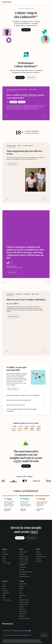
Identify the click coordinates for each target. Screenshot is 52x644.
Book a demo (26, 30)
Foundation (21, 588)
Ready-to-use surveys (24, 557)
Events (4, 588)
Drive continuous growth (40, 509)
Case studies (5, 591)
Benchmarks (38, 559)
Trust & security (22, 595)
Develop (4, 561)
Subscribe (44, 635)
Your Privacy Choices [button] (24, 631)
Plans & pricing (5, 554)
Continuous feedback (24, 561)
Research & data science (41, 557)
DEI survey (21, 554)
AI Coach (5, 563)
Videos (4, 598)
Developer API (22, 614)
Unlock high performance (23, 509)
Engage (4, 557)
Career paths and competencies (26, 572)
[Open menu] (49, 2)
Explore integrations (13, 389)
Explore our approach (13, 316)
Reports (4, 595)
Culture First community (24, 600)
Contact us (21, 607)
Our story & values (23, 584)
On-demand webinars (7, 600)
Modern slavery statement (24, 618)
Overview (4, 552)
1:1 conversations (23, 567)
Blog (3, 584)
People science (39, 554)
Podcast (4, 586)
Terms (15, 631)
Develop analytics (23, 574)
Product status (22, 616)
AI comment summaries (24, 559)
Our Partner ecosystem (24, 602)
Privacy (18, 631)
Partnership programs (24, 605)
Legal (20, 598)
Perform (4, 559)
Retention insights (23, 552)
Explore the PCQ (31, 78)
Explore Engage (12, 164)
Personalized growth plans (25, 576)
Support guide (22, 609)
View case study (12, 272)
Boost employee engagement (8, 509)
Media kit (21, 593)
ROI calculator (39, 561)
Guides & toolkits (6, 593)
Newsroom (21, 586)
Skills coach (22, 570)
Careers (21, 591)
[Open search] (45, 2)
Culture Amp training (23, 611)
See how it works (31, 538)
